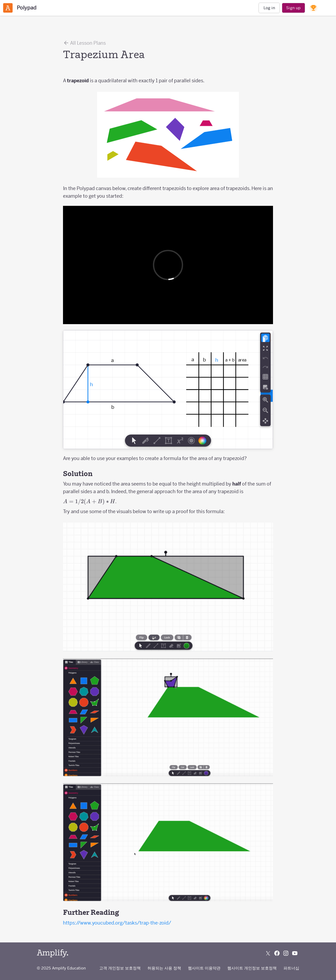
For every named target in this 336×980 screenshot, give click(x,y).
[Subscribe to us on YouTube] (295, 953)
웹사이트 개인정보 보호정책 (252, 968)
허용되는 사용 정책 (164, 968)
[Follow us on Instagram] (286, 953)
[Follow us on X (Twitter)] (268, 953)
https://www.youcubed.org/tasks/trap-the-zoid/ (117, 923)
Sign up (293, 8)
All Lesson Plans (84, 43)
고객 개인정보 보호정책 (120, 968)
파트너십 (291, 968)
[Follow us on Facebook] (277, 953)
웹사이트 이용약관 (204, 968)
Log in (269, 8)
